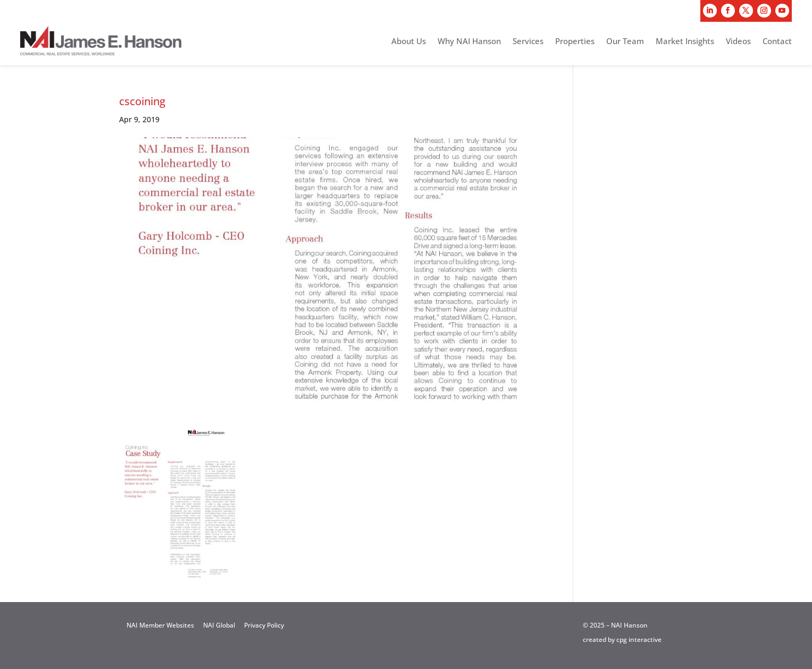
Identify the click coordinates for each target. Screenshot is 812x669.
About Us (409, 42)
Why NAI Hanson (469, 42)
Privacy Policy (264, 625)
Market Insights (685, 42)
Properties (575, 42)
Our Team (625, 42)
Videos (738, 42)
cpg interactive (639, 640)
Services (528, 42)
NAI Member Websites (160, 625)
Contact (777, 42)
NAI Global (219, 625)
